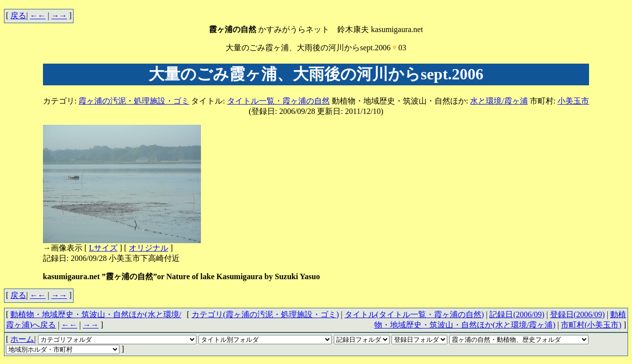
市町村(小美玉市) (591, 325)
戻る (18, 16)
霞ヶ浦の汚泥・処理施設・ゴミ (134, 101)
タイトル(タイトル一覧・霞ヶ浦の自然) (415, 314)
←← (38, 16)
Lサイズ (103, 248)
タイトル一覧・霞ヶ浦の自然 (278, 101)
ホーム (22, 339)
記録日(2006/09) (517, 314)
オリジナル (149, 248)
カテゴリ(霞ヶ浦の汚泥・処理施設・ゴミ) (265, 314)
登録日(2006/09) (577, 314)
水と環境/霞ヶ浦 (499, 101)
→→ (59, 16)
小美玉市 (573, 101)
